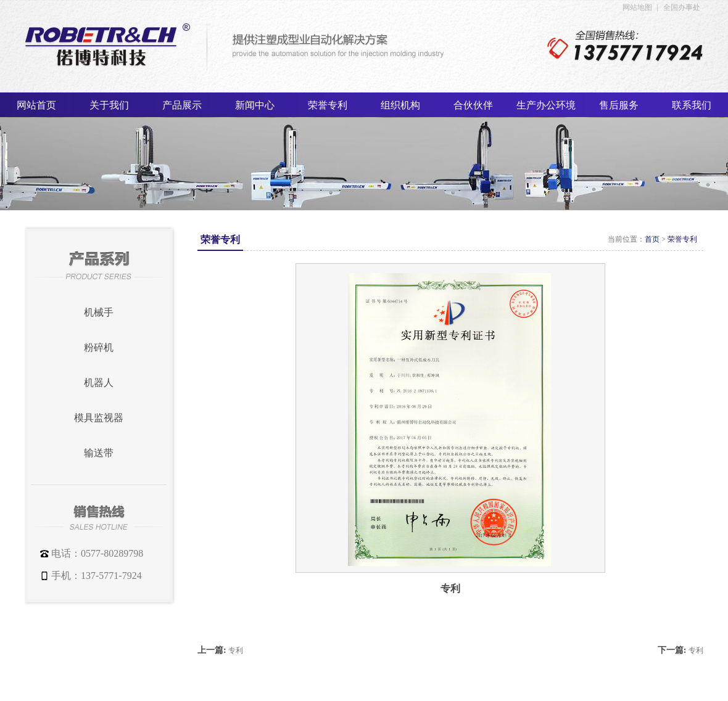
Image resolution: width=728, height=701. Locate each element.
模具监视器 (99, 418)
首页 (652, 239)
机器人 (99, 383)
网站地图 (637, 7)
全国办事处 (682, 7)
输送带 (99, 453)
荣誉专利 (682, 239)
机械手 (99, 312)
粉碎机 (99, 347)
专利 (236, 650)
